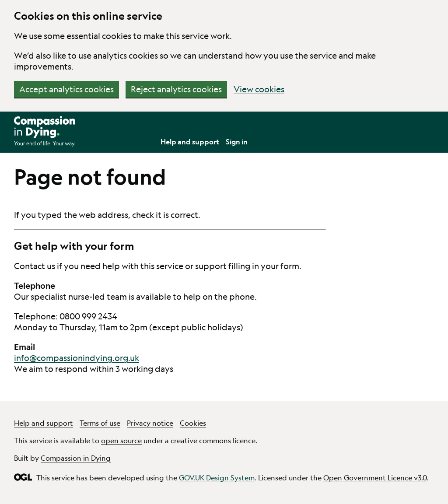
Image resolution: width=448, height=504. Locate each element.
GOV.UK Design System (217, 478)
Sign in (237, 142)
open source (121, 440)
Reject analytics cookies (176, 89)
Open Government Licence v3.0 (375, 478)
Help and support (190, 142)
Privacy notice (150, 423)
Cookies (193, 423)
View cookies (259, 89)
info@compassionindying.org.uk (77, 358)
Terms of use (100, 423)
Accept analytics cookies (66, 89)
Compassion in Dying (76, 458)
